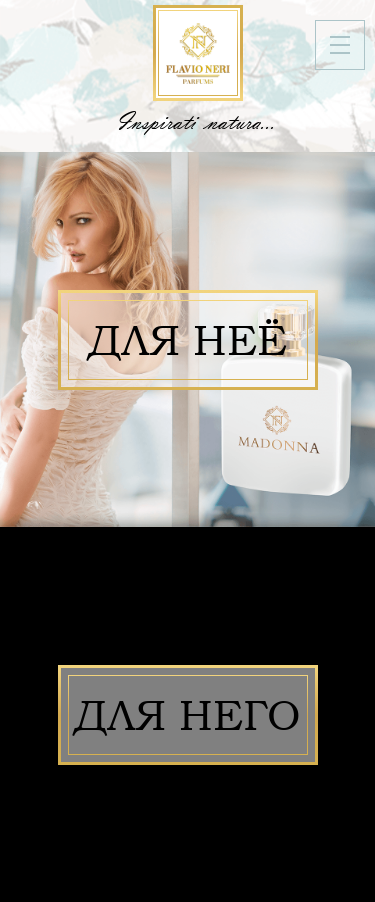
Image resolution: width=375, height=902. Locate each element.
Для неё (188, 340)
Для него (188, 715)
